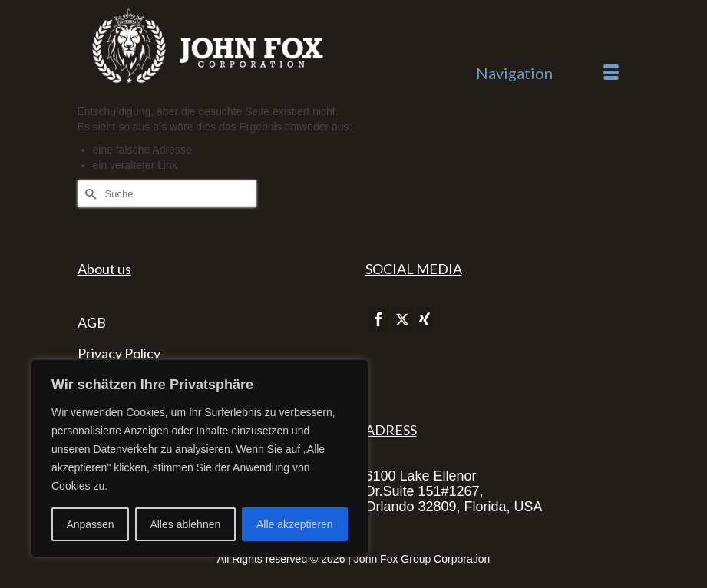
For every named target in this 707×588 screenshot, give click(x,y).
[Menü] (547, 73)
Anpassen (90, 524)
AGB (92, 322)
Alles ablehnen (185, 524)
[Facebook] (378, 319)
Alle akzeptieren (295, 524)
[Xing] (425, 319)
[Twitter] (402, 319)
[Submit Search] (89, 194)
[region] (200, 458)
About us (104, 269)
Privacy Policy (119, 353)
